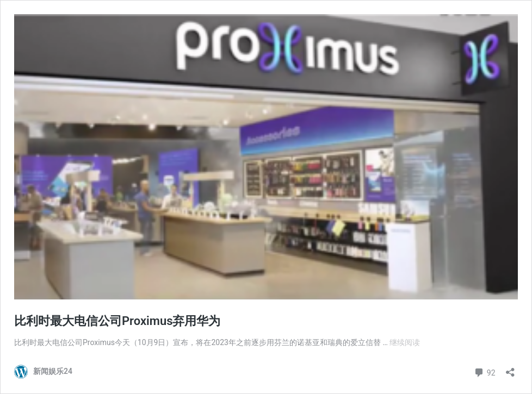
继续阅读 (405, 342)
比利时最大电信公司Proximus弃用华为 (117, 321)
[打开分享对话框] (510, 369)
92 (484, 371)
